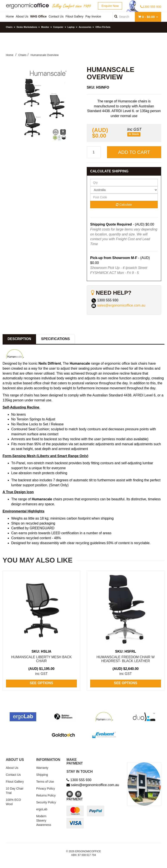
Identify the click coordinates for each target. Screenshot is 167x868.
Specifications (55, 339)
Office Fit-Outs (103, 27)
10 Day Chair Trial (15, 791)
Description (19, 339)
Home (10, 55)
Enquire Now (110, 6)
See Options (41, 683)
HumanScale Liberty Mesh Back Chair (41, 659)
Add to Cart (134, 152)
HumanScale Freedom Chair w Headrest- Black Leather (125, 659)
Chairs (11, 27)
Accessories (87, 27)
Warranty (42, 768)
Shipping (42, 775)
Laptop (72, 27)
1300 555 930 (151, 7)
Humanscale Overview (45, 55)
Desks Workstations (28, 27)
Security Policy (46, 802)
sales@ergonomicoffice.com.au (121, 305)
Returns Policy (46, 795)
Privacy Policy (46, 789)
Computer (60, 27)
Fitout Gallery (15, 782)
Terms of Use (45, 782)
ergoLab (42, 809)
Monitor (46, 27)
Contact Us (13, 775)
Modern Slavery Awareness (44, 820)
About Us (12, 768)
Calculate (124, 205)
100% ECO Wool (13, 802)
